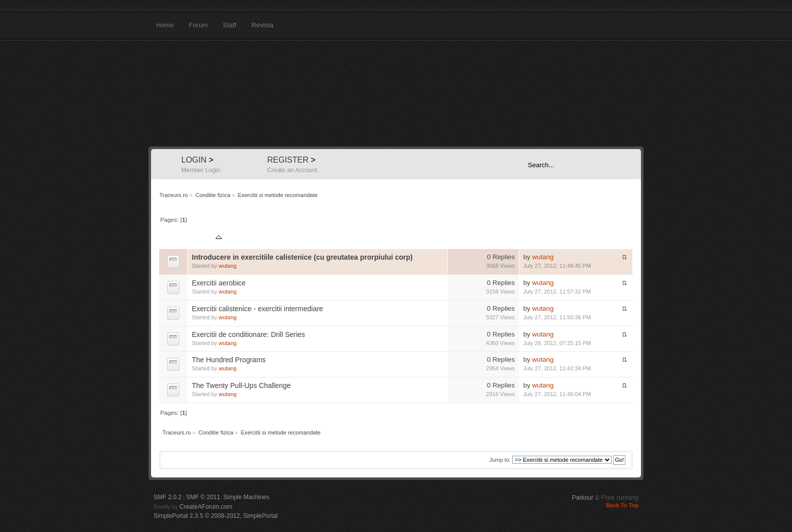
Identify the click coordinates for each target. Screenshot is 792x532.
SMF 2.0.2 (167, 497)
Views (506, 238)
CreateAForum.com (206, 507)
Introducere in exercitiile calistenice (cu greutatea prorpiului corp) (302, 257)
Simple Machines (246, 497)
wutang (228, 266)
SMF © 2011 (203, 497)
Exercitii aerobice (219, 283)
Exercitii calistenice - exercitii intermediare (258, 309)
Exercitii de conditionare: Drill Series (249, 334)
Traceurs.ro (396, 93)
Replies (481, 238)
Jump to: (500, 460)
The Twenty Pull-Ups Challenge (241, 385)
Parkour (582, 498)
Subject (207, 238)
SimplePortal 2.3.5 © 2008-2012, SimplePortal (216, 516)
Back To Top (622, 505)
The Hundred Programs (229, 360)
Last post (537, 238)
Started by (242, 238)
